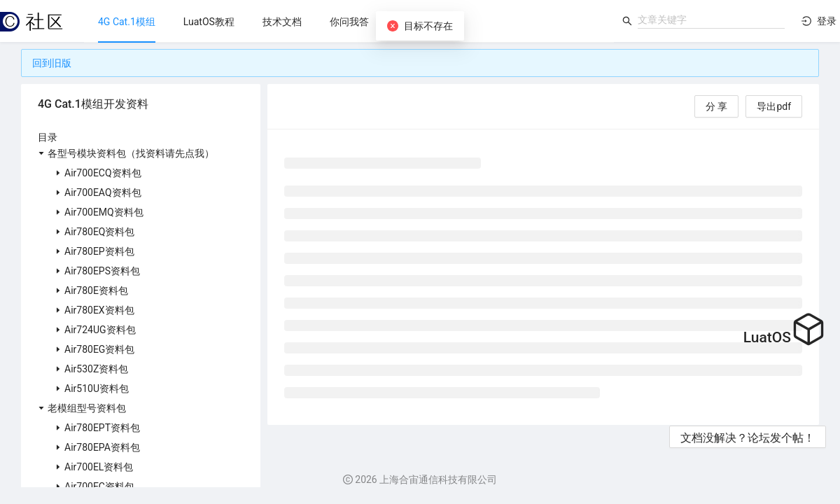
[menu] (349, 21)
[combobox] (711, 20)
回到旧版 (52, 63)
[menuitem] (127, 22)
